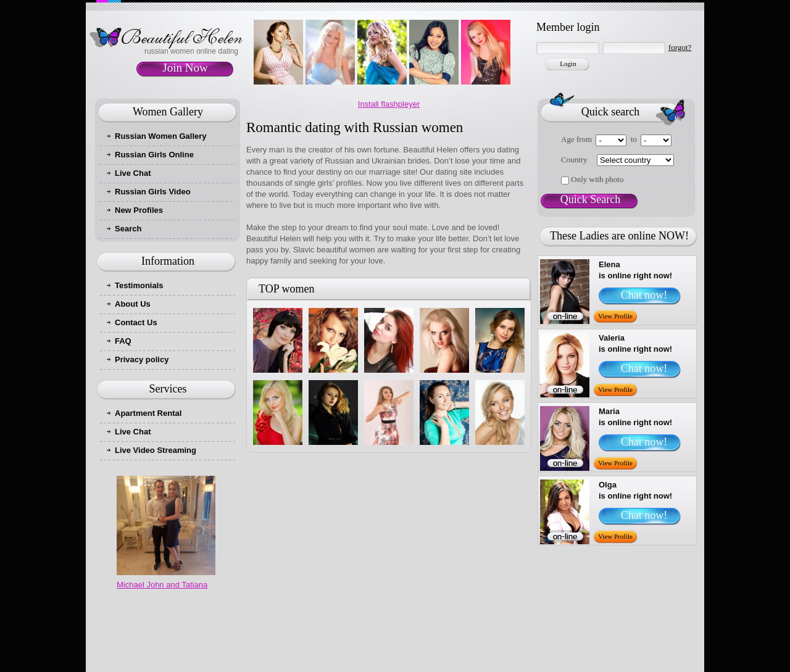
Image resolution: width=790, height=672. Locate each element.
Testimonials (139, 285)
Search (128, 229)
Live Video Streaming (156, 450)
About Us (133, 304)
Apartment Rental (148, 413)
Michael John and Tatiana (162, 585)
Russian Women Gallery (161, 136)
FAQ (123, 341)
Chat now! (644, 295)
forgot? (680, 47)
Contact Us (136, 322)
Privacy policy (142, 359)
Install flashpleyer (389, 104)
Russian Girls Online (154, 155)
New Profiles (139, 210)
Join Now (185, 68)
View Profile (615, 316)
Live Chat (133, 173)
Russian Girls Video (153, 192)
